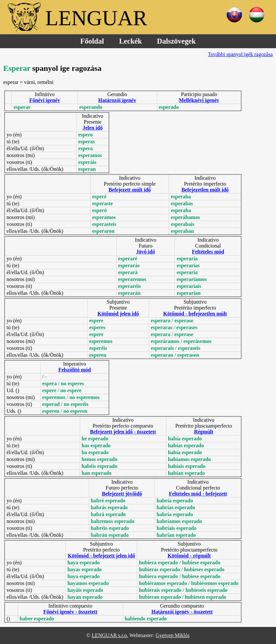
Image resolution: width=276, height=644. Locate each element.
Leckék (131, 41)
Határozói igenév (117, 100)
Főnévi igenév (45, 100)
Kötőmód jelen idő (118, 314)
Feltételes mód (208, 252)
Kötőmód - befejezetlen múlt (195, 314)
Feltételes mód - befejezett (198, 494)
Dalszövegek (176, 41)
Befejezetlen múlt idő (205, 190)
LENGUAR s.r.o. (110, 635)
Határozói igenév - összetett (182, 612)
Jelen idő (93, 128)
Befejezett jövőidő (122, 494)
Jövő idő (146, 252)
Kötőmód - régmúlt (189, 556)
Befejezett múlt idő (130, 190)
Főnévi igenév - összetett (70, 612)
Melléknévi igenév (199, 100)
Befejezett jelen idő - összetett (123, 432)
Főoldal (92, 41)
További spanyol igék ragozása (240, 54)
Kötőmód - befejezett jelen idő (101, 556)
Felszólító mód (75, 370)
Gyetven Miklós (173, 635)
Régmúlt (204, 432)
